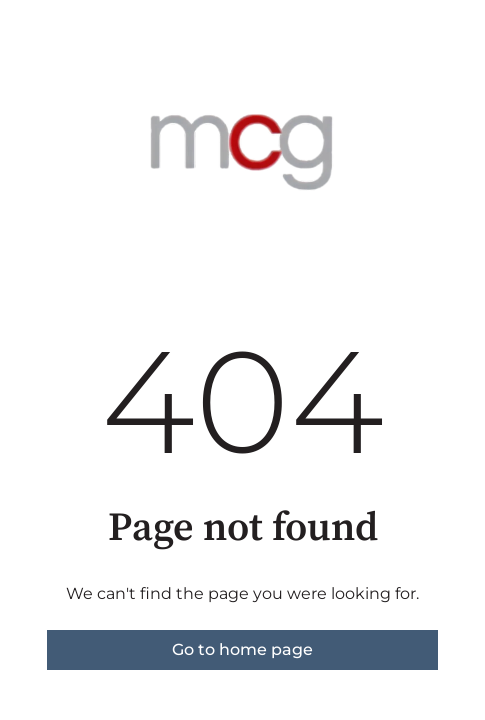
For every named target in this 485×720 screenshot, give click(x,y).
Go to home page (242, 649)
